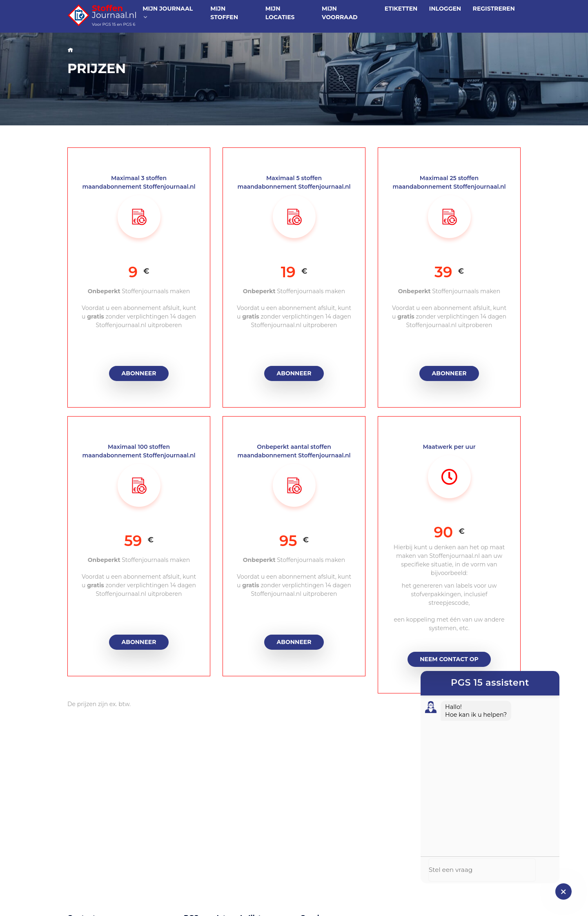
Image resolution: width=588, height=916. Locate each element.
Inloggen (445, 9)
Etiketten (401, 9)
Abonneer (139, 373)
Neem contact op (449, 659)
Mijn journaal (168, 12)
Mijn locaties (280, 13)
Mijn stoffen (224, 13)
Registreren (494, 9)
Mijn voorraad (340, 13)
